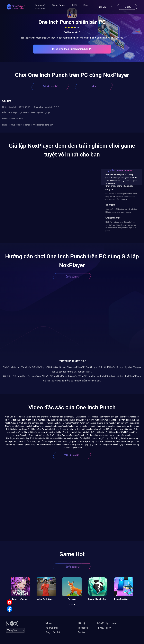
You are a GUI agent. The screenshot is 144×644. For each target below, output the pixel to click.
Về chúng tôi (52, 628)
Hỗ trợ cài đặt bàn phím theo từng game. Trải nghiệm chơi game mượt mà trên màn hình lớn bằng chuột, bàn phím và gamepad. (121, 179)
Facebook (40, 9)
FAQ (74, 5)
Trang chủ (40, 5)
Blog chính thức (53, 632)
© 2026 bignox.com (107, 623)
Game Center (59, 5)
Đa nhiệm (110, 205)
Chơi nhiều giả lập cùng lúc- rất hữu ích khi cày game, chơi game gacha (121, 210)
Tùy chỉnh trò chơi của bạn (119, 171)
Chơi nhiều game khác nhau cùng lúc (119, 188)
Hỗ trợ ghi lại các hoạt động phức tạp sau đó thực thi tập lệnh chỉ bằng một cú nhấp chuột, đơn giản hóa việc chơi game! (121, 226)
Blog (86, 5)
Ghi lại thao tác (113, 218)
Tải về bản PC (50, 86)
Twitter (81, 632)
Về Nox (49, 623)
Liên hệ (82, 623)
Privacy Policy (104, 628)
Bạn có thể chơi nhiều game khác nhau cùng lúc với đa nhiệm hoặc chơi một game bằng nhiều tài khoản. (121, 197)
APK (94, 86)
